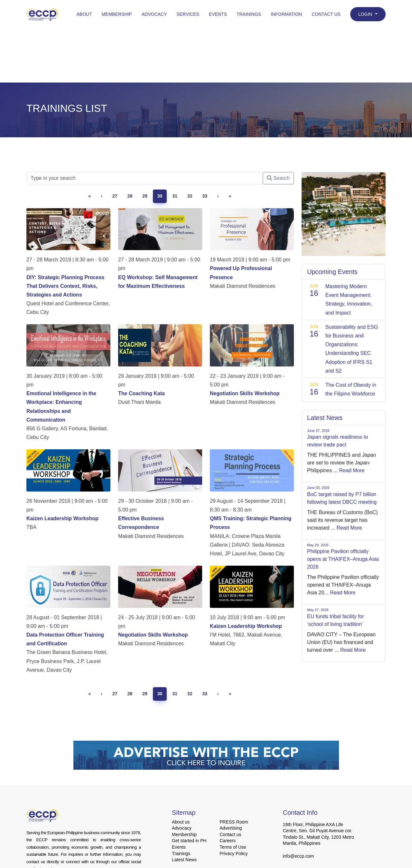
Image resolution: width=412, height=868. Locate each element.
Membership (117, 14)
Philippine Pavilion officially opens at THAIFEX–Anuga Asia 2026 (343, 559)
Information (286, 14)
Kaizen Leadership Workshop (62, 518)
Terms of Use (233, 847)
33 (205, 196)
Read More (352, 470)
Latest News (184, 860)
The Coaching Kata (141, 393)
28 (130, 196)
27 (115, 196)
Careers (228, 841)
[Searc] (145, 178)
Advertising (231, 828)
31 (175, 196)
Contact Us (326, 14)
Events (218, 14)
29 (145, 196)
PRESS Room (234, 822)
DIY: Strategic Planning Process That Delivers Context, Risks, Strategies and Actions (65, 286)
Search (278, 178)
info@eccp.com (299, 856)
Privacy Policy (234, 853)
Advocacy (154, 14)
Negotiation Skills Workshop (245, 393)
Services (188, 14)
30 (160, 196)
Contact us (230, 834)
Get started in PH (189, 841)
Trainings (249, 14)
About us (181, 822)
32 (190, 196)
